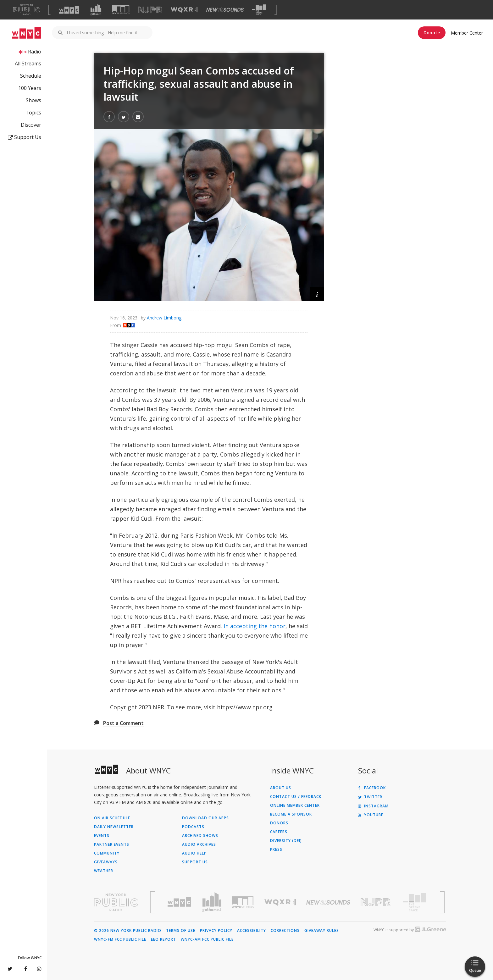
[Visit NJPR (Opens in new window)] (150, 10)
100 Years (30, 88)
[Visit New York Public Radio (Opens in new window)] (116, 902)
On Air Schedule (112, 818)
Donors (279, 823)
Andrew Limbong (164, 318)
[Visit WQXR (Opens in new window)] (184, 10)
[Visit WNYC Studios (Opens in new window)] (121, 10)
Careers (279, 832)
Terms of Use (181, 931)
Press (276, 850)
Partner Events (112, 844)
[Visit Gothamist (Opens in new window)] (96, 10)
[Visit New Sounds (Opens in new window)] (225, 10)
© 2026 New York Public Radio (128, 931)
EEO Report (163, 939)
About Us (281, 788)
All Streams (28, 64)
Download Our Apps (205, 818)
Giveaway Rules (322, 931)
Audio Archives (199, 844)
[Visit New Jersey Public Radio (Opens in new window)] (376, 902)
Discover (31, 125)
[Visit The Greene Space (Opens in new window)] (259, 10)
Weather (104, 871)
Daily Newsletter (114, 827)
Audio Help (194, 853)
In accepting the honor (255, 626)
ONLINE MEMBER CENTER (295, 806)
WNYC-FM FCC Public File (120, 939)
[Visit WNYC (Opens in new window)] (69, 10)
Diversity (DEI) (286, 841)
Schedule (31, 76)
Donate (432, 33)
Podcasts (193, 827)
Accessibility (252, 931)
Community (107, 853)
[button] (317, 294)
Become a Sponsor (291, 814)
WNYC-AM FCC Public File (207, 939)
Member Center (467, 33)
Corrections (285, 931)
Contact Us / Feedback (296, 797)
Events (102, 836)
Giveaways (106, 862)
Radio (35, 52)
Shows (33, 100)
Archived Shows (200, 836)
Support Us (25, 137)
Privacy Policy (216, 931)
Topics (33, 113)
